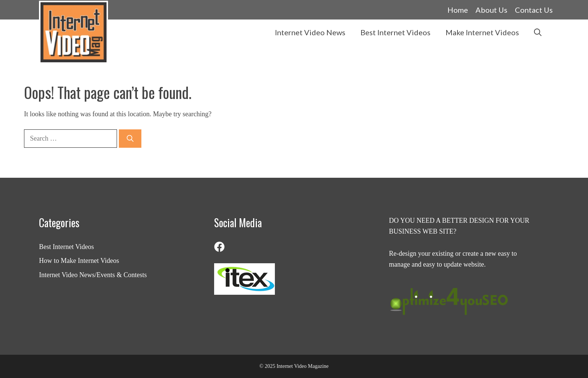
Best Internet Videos (395, 32)
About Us (491, 10)
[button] (538, 32)
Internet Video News (310, 32)
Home (458, 10)
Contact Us (534, 10)
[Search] (130, 139)
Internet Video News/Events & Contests (93, 275)
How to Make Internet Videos (79, 261)
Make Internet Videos (482, 32)
